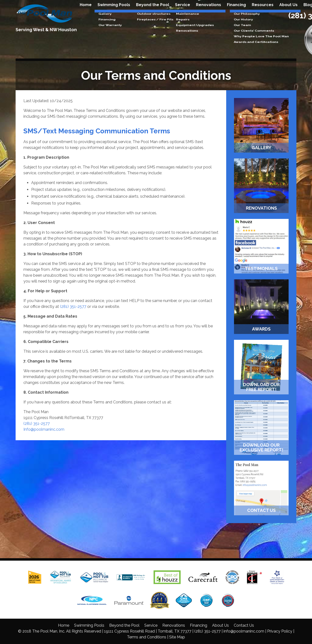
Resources (263, 13)
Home (86, 13)
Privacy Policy (280, 631)
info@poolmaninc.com (244, 631)
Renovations (209, 13)
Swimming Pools (114, 13)
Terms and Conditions (147, 637)
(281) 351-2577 (73, 307)
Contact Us (244, 625)
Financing (236, 13)
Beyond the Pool (153, 13)
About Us (288, 13)
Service (183, 13)
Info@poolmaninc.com (44, 429)
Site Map (177, 637)
